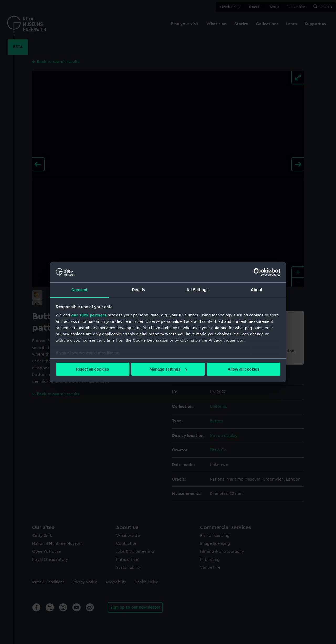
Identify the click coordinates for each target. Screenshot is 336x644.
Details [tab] (139, 290)
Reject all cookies (93, 369)
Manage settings (168, 369)
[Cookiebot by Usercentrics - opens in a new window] (257, 272)
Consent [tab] (79, 290)
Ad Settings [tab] (197, 290)
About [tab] (257, 290)
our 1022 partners (89, 315)
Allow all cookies (243, 369)
